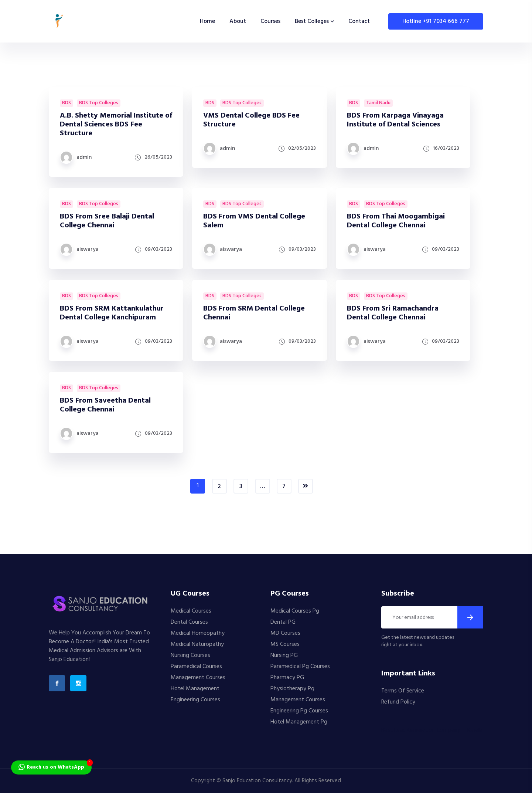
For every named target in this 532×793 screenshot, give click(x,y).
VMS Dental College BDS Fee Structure (251, 120)
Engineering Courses (195, 700)
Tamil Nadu (378, 103)
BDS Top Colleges (99, 103)
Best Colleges (312, 21)
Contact (359, 21)
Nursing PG (284, 655)
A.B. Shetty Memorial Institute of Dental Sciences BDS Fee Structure (116, 125)
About (238, 21)
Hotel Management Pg (299, 722)
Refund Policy (398, 702)
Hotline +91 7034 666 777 (436, 21)
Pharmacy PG (287, 678)
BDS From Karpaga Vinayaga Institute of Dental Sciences (395, 120)
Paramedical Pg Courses (300, 667)
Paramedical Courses (196, 667)
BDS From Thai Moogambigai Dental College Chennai (396, 221)
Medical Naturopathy (197, 644)
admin (84, 157)
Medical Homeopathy (198, 633)
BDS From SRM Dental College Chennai (254, 313)
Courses (270, 21)
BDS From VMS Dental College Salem (254, 221)
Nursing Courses (190, 655)
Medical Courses (191, 611)
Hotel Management (195, 689)
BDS (66, 103)
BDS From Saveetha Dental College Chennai (105, 405)
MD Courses (285, 633)
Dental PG (283, 622)
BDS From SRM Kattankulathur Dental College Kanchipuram (112, 313)
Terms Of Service (403, 691)
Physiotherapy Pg (292, 689)
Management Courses (198, 678)
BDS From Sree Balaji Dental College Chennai (107, 221)
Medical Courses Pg (295, 611)
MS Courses (285, 644)
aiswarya (88, 250)
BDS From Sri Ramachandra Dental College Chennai (393, 313)
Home (207, 21)
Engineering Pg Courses (299, 711)
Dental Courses (189, 622)
